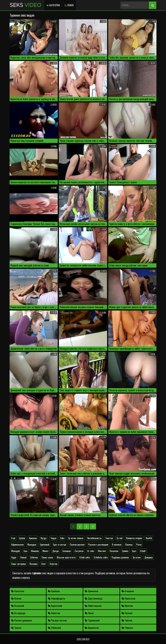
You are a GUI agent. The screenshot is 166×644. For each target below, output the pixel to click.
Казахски (114, 551)
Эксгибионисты (94, 538)
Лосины (129, 545)
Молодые (32, 545)
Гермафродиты (57, 598)
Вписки (16, 598)
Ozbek (143, 551)
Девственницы (94, 598)
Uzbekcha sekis (101, 557)
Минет (46, 551)
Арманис (33, 538)
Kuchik (149, 538)
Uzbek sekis (85, 557)
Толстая (109, 538)
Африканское (17, 545)
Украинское (92, 628)
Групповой (45, 545)
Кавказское (128, 598)
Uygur (14, 557)
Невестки (54, 613)
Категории (53, 5)
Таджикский (92, 620)
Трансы (16, 628)
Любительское (93, 606)
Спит (44, 564)
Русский (127, 613)
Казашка (34, 564)
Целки (22, 538)
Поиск (69, 5)
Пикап (89, 613)
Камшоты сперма (134, 538)
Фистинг (102, 551)
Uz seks (91, 551)
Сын (25, 551)
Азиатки (54, 564)
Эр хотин (137, 557)
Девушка (149, 557)
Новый (23, 557)
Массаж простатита (66, 557)
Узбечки (34, 557)
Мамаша (35, 551)
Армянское (91, 591)
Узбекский (54, 628)
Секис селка (47, 557)
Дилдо (56, 551)
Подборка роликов (120, 557)
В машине (128, 591)
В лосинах (117, 545)
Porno (139, 545)
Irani (13, 538)
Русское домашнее (22, 620)
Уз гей (119, 538)
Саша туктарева (19, 564)
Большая (67, 551)
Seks (25, 5)
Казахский (18, 606)
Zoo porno (79, 551)
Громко (125, 551)
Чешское (127, 628)
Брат (134, 551)
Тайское (127, 620)
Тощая (53, 538)
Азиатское (18, 591)
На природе (18, 613)
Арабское (54, 591)
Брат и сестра (60, 545)
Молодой (15, 551)
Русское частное (57, 620)
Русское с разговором (98, 545)
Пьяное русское (77, 545)
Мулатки (127, 606)
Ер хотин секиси (76, 538)
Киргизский (55, 606)
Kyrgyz (44, 538)
